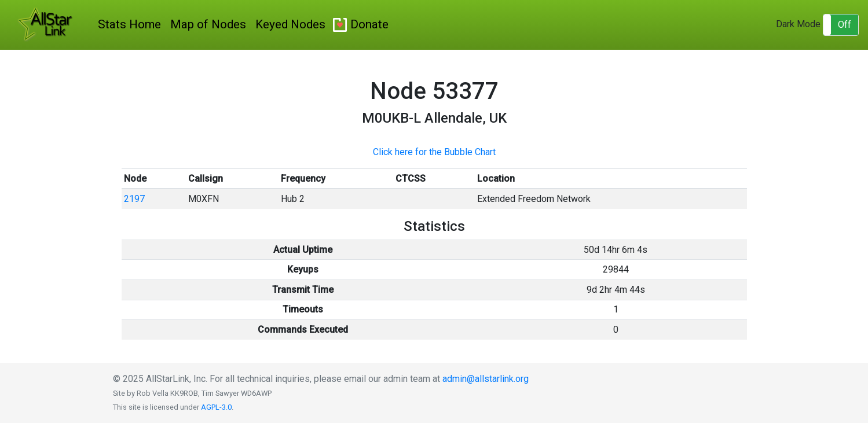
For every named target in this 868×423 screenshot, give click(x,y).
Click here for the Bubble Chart (434, 152)
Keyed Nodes (290, 24)
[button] (841, 25)
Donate (369, 24)
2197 (134, 199)
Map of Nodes (208, 24)
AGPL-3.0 (216, 407)
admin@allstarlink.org (486, 379)
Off (845, 25)
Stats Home (129, 24)
